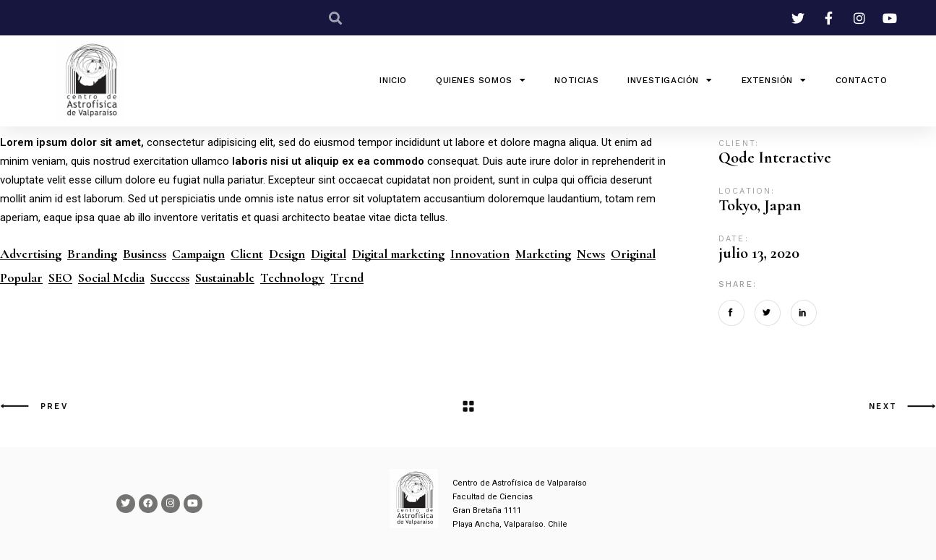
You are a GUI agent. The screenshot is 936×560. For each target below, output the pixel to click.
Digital (329, 254)
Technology (292, 278)
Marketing (543, 254)
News (591, 254)
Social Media (111, 278)
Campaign (198, 254)
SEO (60, 278)
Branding (92, 254)
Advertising (31, 254)
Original (633, 254)
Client (247, 254)
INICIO (393, 80)
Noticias (576, 80)
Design (287, 254)
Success (170, 278)
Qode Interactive (775, 158)
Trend (347, 278)
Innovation (480, 254)
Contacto (862, 80)
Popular (21, 278)
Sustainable (225, 278)
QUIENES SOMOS (481, 80)
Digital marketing (398, 254)
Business (145, 254)
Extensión (774, 80)
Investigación (670, 80)
